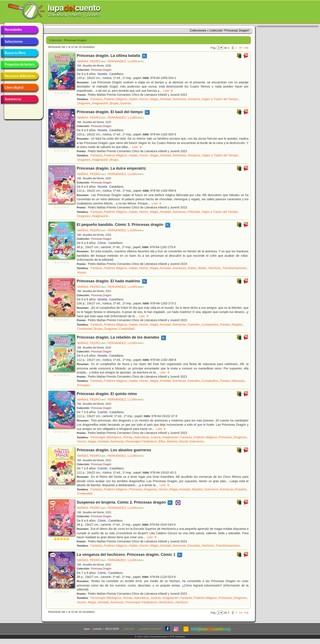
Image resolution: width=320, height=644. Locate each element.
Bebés (202, 268)
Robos (192, 268)
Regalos (237, 325)
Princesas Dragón (101, 70)
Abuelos (197, 489)
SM (79, 66)
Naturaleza (142, 437)
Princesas (225, 437)
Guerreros (211, 489)
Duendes (194, 325)
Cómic (102, 243)
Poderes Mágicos (116, 99)
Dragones (84, 103)
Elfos (162, 441)
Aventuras (179, 99)
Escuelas (194, 546)
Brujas (114, 103)
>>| (246, 48)
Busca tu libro (20, 53)
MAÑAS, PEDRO (92, 61)
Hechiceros (166, 602)
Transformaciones (235, 268)
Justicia (156, 437)
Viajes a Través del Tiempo (220, 99)
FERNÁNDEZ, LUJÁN (126, 61)
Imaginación (100, 103)
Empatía (241, 489)
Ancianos (194, 99)
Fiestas (225, 325)
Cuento (103, 412)
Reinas (128, 437)
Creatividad (85, 329)
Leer (168, 91)
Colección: (55, 40)
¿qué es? (129, 629)
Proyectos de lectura (20, 65)
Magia (154, 99)
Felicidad (194, 212)
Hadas (133, 99)
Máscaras (238, 381)
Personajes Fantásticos (141, 441)
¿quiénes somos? (150, 629)
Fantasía (96, 99)
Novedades (20, 30)
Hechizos (215, 268)
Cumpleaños (210, 325)
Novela (102, 74)
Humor (144, 99)
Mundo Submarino (192, 441)
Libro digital (20, 88)
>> (241, 48)
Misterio (172, 441)
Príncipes (83, 385)
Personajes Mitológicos (106, 437)
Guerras (126, 103)
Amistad (165, 99)
